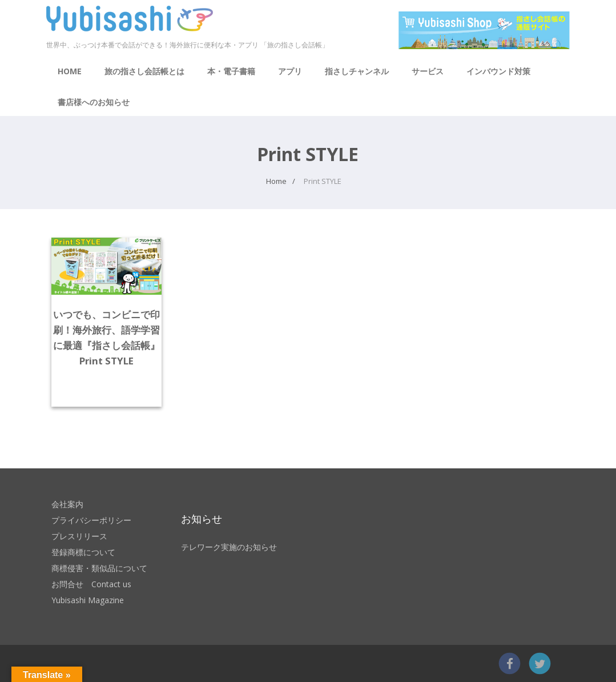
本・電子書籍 (231, 71)
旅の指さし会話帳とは (144, 71)
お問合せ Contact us (91, 584)
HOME (70, 71)
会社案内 (67, 504)
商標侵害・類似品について (99, 568)
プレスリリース (79, 536)
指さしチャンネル (357, 71)
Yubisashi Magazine (88, 600)
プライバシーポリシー (91, 520)
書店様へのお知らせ (94, 102)
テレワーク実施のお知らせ (229, 547)
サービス (428, 71)
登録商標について (83, 552)
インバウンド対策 (498, 71)
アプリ (290, 71)
